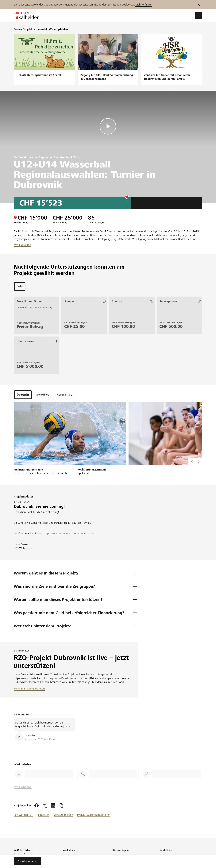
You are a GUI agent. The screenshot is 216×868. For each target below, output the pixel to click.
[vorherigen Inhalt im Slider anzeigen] (199, 462)
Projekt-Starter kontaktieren (94, 815)
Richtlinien (165, 855)
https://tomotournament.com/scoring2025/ (69, 534)
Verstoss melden (63, 815)
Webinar (116, 855)
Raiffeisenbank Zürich (68, 157)
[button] (199, 16)
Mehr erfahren (144, 5)
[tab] (20, 286)
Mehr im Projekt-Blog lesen (29, 689)
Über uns (67, 855)
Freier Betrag (30, 327)
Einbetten (44, 815)
